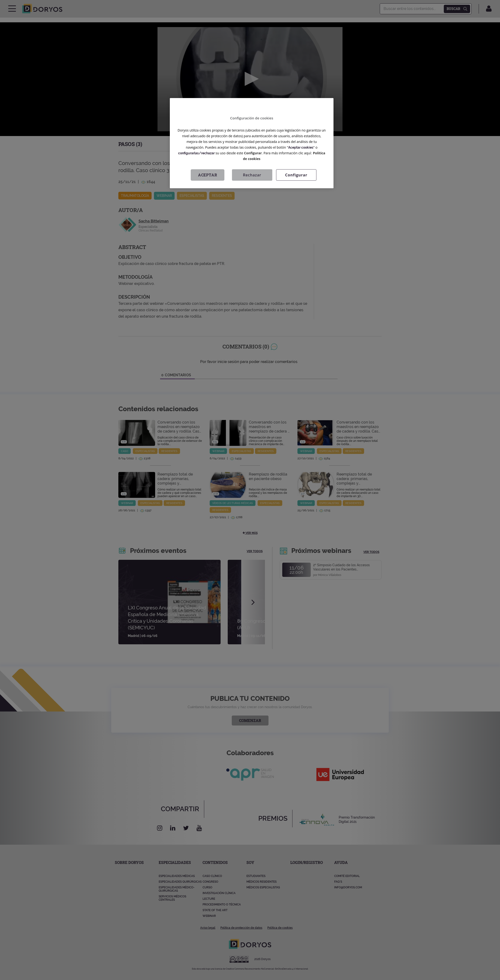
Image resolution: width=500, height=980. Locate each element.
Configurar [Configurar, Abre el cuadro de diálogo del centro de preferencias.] (296, 175)
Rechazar (252, 175)
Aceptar (208, 175)
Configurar (253, 153)
